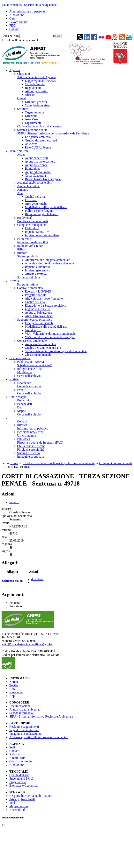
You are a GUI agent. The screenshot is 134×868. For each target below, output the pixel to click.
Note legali (28, 799)
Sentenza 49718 (12, 581)
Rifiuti (21, 249)
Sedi (12, 747)
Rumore (22, 253)
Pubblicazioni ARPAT (31, 362)
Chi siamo (23, 74)
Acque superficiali (36, 158)
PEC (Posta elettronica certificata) (23, 644)
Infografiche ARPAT (30, 369)
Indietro (14, 502)
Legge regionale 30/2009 (41, 81)
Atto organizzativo (37, 91)
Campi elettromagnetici (32, 225)
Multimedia (24, 372)
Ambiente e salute (28, 186)
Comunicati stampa (29, 386)
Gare (12, 18)
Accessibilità (17, 810)
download (37, 579)
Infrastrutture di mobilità (33, 242)
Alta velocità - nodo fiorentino (44, 298)
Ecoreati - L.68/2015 (38, 291)
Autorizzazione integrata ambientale (48, 260)
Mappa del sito (19, 806)
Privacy (14, 799)
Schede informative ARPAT (34, 365)
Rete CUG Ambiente (38, 147)
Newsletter (24, 383)
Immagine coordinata (30, 457)
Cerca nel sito (10, 36)
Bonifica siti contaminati (33, 221)
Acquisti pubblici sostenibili (35, 183)
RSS (12, 689)
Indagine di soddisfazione (25, 734)
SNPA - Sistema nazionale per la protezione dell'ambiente (53, 133)
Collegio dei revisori (38, 105)
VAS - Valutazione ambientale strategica (50, 337)
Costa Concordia (35, 176)
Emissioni (31, 200)
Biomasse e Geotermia (23, 786)
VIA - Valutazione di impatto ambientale (50, 334)
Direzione (31, 116)
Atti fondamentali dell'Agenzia (36, 77)
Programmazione (28, 284)
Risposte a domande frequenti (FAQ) (40, 442)
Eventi (21, 390)
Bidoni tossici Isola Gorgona (43, 179)
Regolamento (33, 88)
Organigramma (34, 112)
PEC (12, 25)
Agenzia (15, 70)
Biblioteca (24, 439)
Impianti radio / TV (37, 232)
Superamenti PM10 (21, 779)
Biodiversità (25, 218)
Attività (14, 281)
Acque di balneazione (38, 313)
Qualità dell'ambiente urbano (43, 348)
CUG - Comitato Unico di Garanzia (39, 126)
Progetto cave (18, 782)
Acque (21, 154)
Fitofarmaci (24, 239)
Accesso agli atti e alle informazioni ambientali (39, 737)
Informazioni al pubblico (33, 428)
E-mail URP (17, 758)
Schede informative (22, 713)
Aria (20, 193)
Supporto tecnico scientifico (35, 320)
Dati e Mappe (18, 397)
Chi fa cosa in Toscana (31, 446)
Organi (21, 98)
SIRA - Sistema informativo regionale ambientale (56, 351)
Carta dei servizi (35, 84)
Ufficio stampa (26, 435)
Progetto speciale (36, 295)
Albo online (17, 15)
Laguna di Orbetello (37, 309)
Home (14, 463)
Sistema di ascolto (28, 453)
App (12, 696)
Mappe (21, 411)
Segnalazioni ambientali (24, 730)
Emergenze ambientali (39, 323)
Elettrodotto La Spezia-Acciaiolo (45, 305)
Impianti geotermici (37, 270)
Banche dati (25, 404)
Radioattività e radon (30, 246)
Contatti (14, 29)
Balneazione (33, 169)
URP (12, 418)
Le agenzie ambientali (39, 137)
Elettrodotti (32, 228)
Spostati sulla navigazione (40, 5)
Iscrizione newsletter (30, 432)
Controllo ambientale (30, 288)
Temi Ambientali (20, 151)
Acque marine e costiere (40, 161)
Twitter (14, 685)
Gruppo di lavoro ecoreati (41, 140)
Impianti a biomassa (37, 267)
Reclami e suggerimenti (24, 727)
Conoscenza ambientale (32, 341)
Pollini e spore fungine (39, 211)
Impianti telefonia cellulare (42, 235)
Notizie (14, 379)
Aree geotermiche (36, 204)
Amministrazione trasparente (27, 11)
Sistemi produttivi (28, 256)
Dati (20, 407)
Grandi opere (33, 330)
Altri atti (30, 95)
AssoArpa (31, 144)
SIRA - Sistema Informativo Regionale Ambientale (41, 716)
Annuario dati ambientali (41, 344)
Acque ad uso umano (38, 172)
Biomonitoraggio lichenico (42, 214)
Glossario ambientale (38, 355)
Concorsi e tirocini (21, 761)
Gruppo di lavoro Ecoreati (115, 463)
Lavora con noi (19, 22)
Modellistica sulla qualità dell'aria (46, 207)
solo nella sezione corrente (23, 40)
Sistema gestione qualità (32, 130)
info (49, 644)
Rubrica (22, 425)
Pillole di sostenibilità (31, 450)
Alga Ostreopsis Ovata (39, 316)
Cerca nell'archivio (29, 376)
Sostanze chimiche (29, 277)
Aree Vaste (32, 119)
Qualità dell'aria (35, 197)
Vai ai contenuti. (12, 5)
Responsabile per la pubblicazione (31, 796)
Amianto (23, 190)
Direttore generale (36, 102)
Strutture (23, 109)
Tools (13, 803)
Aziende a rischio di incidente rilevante (49, 263)
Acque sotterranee (36, 165)
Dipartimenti (33, 123)
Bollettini (23, 400)
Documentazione (20, 358)
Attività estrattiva (36, 274)
